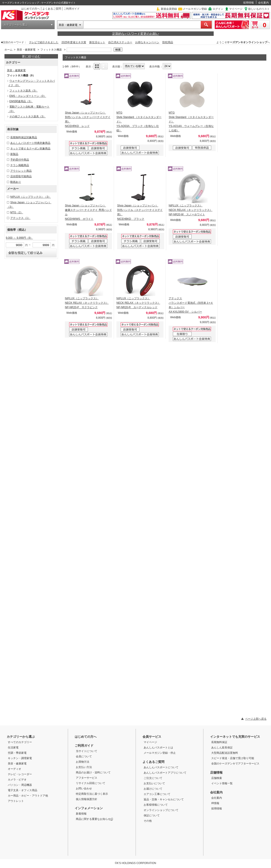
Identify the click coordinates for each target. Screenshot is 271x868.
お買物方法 (83, 762)
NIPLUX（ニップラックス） (31, 197)
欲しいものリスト (259, 9)
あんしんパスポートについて (161, 767)
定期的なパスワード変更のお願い (136, 34)
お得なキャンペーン (147, 42)
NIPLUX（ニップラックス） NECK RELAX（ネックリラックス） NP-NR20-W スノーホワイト (190, 210)
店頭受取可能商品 (21, 176)
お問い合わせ (84, 789)
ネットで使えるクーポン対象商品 (30, 149)
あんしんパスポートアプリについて (165, 773)
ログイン (218, 9)
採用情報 (248, 3)
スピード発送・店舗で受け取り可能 (233, 758)
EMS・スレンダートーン (28, 96)
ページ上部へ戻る (256, 719)
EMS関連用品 (21, 101)
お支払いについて (154, 783)
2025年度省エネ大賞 (74, 42)
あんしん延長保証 (222, 748)
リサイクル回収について (91, 783)
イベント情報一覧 (222, 783)
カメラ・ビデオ (17, 780)
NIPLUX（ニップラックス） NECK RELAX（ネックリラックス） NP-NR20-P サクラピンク (87, 303)
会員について (84, 756)
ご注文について (153, 778)
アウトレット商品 (21, 171)
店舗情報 (216, 772)
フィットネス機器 (51, 50)
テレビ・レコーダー (20, 774)
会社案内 (263, 3)
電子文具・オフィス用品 (23, 790)
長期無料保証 (219, 742)
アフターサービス (87, 778)
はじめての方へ (31, 9)
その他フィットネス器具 (28, 116)
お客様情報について (156, 805)
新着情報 (81, 814)
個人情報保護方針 (87, 799)
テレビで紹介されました (44, 42)
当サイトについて (87, 751)
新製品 (14, 154)
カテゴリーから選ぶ (16, 25)
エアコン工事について (157, 794)
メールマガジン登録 (195, 9)
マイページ (236, 9)
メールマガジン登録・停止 (160, 753)
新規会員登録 (169, 9)
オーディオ (14, 769)
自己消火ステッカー (120, 42)
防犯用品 (168, 42)
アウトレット (16, 801)
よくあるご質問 (52, 9)
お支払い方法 (84, 767)
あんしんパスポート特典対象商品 (30, 143)
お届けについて (153, 789)
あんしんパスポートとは (158, 748)
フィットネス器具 (24, 91)
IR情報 (215, 803)
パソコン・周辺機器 (20, 785)
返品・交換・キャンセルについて (164, 799)
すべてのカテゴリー (20, 742)
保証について (152, 815)
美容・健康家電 (68, 25)
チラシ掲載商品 (20, 165)
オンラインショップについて (161, 810)
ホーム (8, 50)
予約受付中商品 (20, 160)
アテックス (20, 218)
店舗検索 (217, 778)
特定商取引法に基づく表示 (92, 794)
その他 (148, 821)
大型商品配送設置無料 (225, 753)
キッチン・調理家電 (20, 758)
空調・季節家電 (17, 753)
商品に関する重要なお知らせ (94, 819)
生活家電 (13, 748)
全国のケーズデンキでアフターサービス (235, 764)
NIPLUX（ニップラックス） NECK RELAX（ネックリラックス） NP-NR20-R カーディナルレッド (138, 303)
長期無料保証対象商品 (24, 137)
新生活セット (97, 42)
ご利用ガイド (72, 9)
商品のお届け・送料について (93, 772)
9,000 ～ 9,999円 (19, 238)
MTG (17, 212)
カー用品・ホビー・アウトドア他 (28, 796)
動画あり (16, 182)
